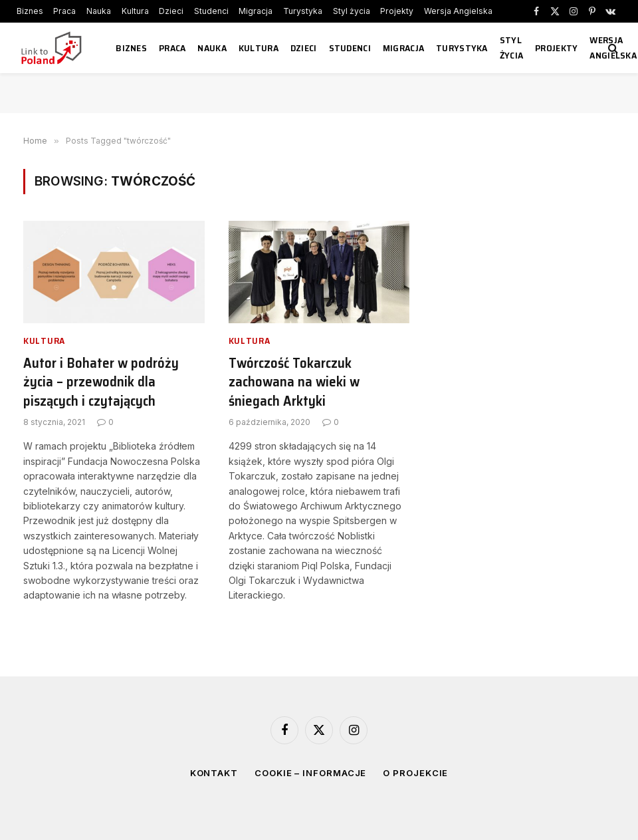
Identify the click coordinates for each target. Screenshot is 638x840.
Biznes (30, 11)
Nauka (99, 11)
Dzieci (171, 11)
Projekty (397, 11)
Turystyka (303, 11)
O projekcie (415, 773)
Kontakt (214, 773)
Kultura (135, 11)
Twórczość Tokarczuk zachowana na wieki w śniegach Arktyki (294, 382)
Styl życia (352, 11)
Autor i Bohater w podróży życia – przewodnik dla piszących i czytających (101, 382)
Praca (64, 11)
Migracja (256, 11)
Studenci (211, 11)
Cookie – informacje (310, 773)
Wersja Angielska (458, 11)
